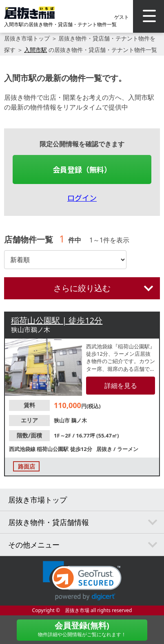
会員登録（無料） (82, 169)
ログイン (82, 197)
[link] (82, 581)
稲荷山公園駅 (53, 449)
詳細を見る (121, 386)
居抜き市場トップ (27, 38)
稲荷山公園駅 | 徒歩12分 (57, 320)
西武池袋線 (23, 449)
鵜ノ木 (79, 420)
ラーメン (128, 449)
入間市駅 (35, 50)
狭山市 (62, 420)
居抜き (105, 449)
